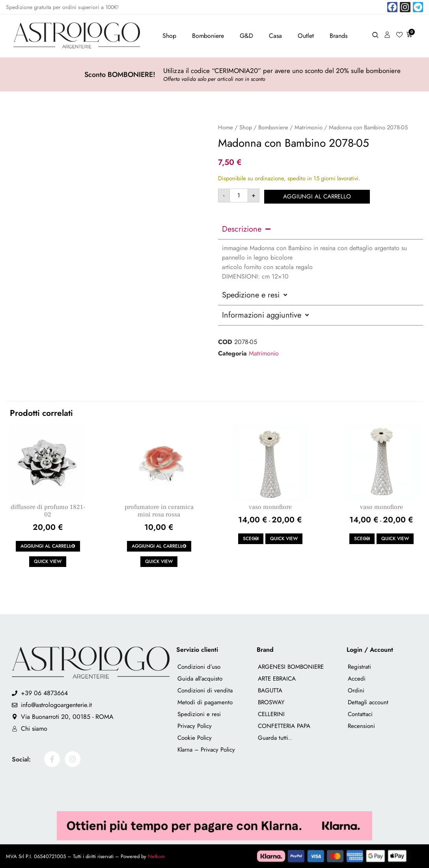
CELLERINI (271, 714)
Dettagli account (368, 702)
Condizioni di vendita (205, 690)
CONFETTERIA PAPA (284, 726)
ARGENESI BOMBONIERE (291, 667)
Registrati (359, 667)
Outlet (306, 36)
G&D (246, 36)
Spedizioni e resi (199, 714)
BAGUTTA (270, 690)
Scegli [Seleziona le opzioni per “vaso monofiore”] (251, 539)
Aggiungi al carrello (318, 195)
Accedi (357, 679)
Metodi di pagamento (205, 702)
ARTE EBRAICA (277, 679)
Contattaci (360, 714)
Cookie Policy (195, 738)
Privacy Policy (195, 726)
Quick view (48, 561)
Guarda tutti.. (275, 738)
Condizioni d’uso (199, 667)
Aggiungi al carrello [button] (48, 546)
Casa (275, 36)
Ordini (356, 690)
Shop (169, 36)
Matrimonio (309, 127)
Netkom (156, 856)
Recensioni (361, 726)
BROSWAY (271, 702)
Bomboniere (208, 36)
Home (226, 127)
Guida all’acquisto (200, 679)
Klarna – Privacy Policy (206, 750)
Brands (339, 36)
